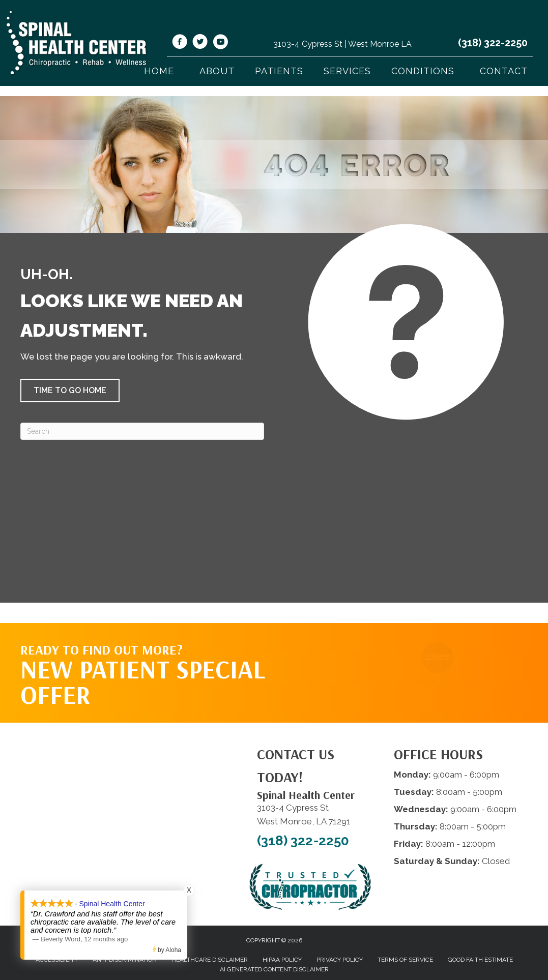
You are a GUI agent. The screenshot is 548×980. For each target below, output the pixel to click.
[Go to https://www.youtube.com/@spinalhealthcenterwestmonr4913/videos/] (220, 43)
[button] (70, 391)
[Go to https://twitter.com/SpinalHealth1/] (200, 43)
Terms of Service (405, 960)
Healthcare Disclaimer (210, 960)
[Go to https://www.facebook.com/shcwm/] (180, 43)
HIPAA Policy (282, 960)
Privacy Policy (340, 960)
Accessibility (57, 960)
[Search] (142, 431)
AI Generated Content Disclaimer (274, 969)
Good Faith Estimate (480, 960)
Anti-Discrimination (125, 960)
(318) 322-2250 (493, 43)
